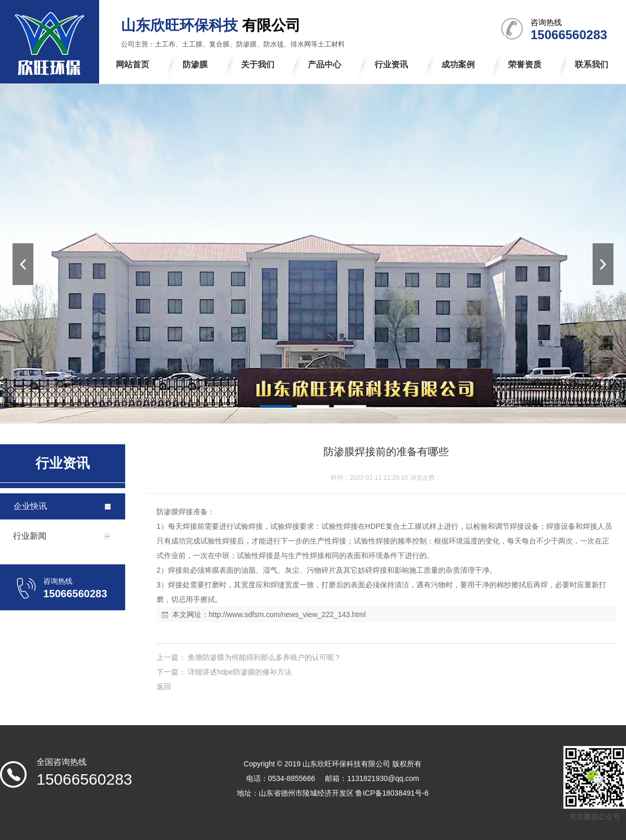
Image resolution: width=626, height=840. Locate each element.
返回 (164, 687)
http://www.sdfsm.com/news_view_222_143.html (287, 614)
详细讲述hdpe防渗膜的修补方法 (239, 672)
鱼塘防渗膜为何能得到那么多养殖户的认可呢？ (263, 657)
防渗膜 (167, 512)
